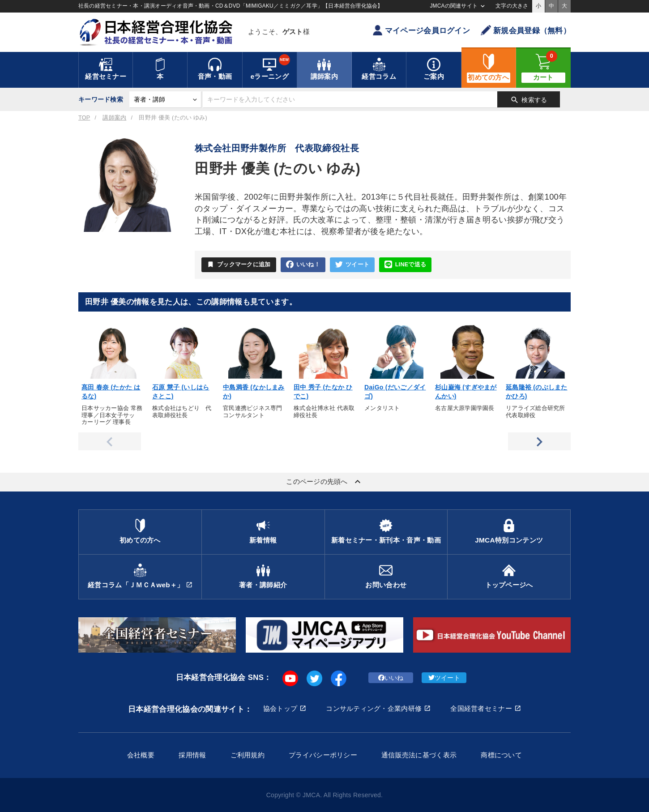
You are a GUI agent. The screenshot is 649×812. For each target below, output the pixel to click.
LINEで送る (405, 265)
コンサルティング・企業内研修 (374, 708)
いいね (391, 678)
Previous (110, 441)
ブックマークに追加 (239, 265)
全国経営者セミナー (481, 708)
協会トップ (280, 708)
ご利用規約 (248, 755)
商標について (501, 755)
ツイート (352, 265)
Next (539, 441)
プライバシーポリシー (323, 755)
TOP (84, 118)
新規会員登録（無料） (526, 30)
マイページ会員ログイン (421, 30)
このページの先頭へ (324, 482)
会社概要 (141, 755)
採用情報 (192, 755)
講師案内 (114, 118)
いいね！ (303, 265)
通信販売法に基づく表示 (419, 755)
